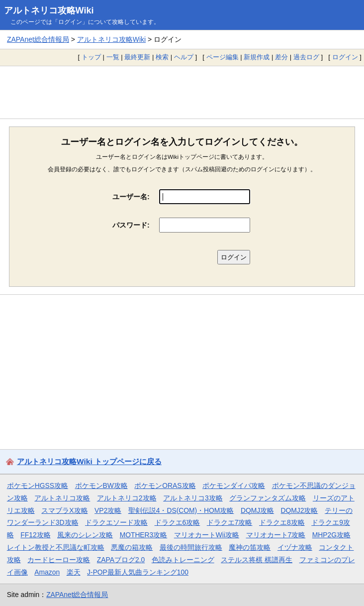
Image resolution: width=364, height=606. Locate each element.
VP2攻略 (108, 510)
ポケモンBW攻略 (101, 485)
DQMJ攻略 (257, 510)
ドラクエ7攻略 (230, 522)
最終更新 (137, 57)
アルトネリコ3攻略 (193, 498)
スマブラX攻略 (64, 510)
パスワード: (131, 225)
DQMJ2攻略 (300, 510)
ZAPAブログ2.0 (121, 560)
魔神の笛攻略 (250, 547)
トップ (91, 57)
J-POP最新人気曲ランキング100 (138, 572)
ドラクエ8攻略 (282, 522)
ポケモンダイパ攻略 (234, 485)
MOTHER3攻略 (144, 535)
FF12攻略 (35, 535)
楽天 (74, 572)
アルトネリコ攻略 (62, 498)
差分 (281, 57)
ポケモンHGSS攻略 (38, 485)
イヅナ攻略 (295, 547)
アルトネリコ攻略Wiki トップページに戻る (89, 461)
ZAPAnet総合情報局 (38, 39)
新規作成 (257, 57)
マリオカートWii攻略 (207, 535)
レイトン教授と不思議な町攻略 (56, 547)
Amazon (47, 572)
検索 (162, 57)
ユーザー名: (131, 197)
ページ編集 (223, 57)
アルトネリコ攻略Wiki (49, 10)
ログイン (345, 57)
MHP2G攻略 (331, 535)
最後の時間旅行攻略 (191, 547)
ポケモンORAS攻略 (165, 485)
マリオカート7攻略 (276, 535)
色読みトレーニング (183, 560)
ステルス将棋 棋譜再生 (257, 560)
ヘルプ (184, 57)
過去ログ (306, 57)
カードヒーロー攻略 (59, 560)
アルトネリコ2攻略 (127, 498)
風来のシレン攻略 (85, 535)
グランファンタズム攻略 (268, 498)
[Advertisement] (182, 92)
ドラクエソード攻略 (116, 522)
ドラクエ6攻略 (178, 522)
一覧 (113, 57)
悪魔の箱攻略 (132, 547)
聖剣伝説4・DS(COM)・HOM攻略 (181, 510)
